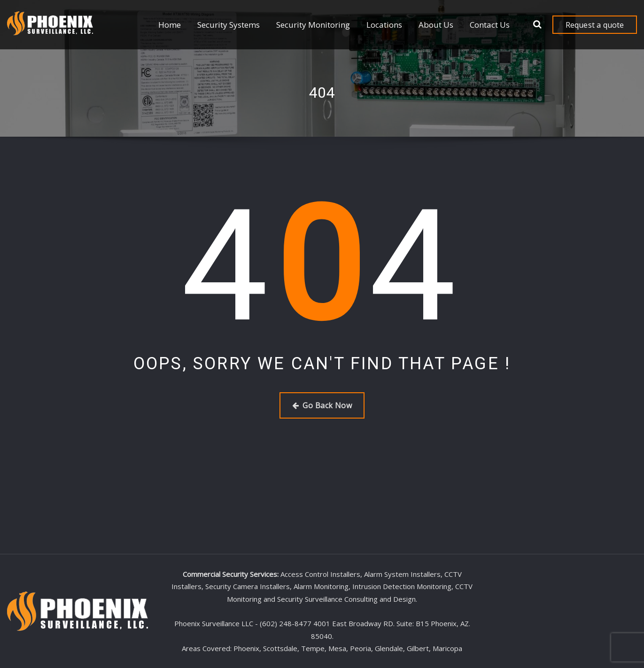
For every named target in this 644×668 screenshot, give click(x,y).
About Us (436, 25)
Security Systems (229, 25)
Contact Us (490, 25)
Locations (384, 25)
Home (170, 25)
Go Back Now (322, 405)
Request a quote (595, 25)
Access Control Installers (320, 574)
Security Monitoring (313, 25)
